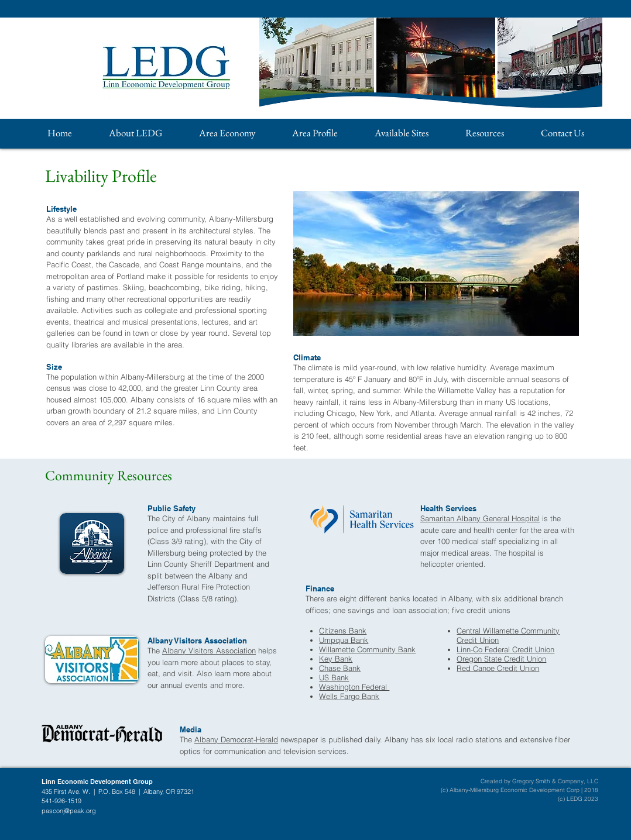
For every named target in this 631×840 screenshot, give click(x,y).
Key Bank (336, 659)
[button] (135, 133)
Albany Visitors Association (209, 650)
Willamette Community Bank (367, 649)
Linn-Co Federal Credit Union (505, 649)
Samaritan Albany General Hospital (480, 518)
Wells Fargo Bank (349, 696)
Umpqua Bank (344, 640)
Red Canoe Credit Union (498, 668)
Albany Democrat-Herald (236, 739)
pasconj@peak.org (69, 811)
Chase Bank (340, 668)
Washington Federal (354, 687)
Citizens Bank (343, 631)
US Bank (334, 677)
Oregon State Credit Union (501, 659)
